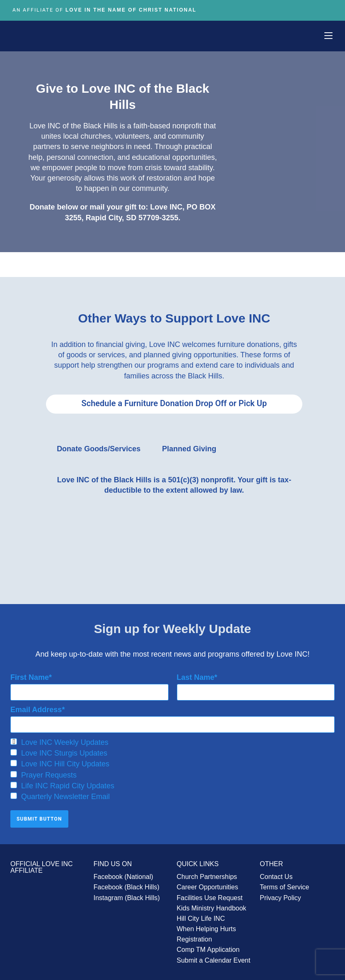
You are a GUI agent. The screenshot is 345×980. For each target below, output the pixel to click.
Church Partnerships (207, 875)
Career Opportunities (208, 885)
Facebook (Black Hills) (127, 885)
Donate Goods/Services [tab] (99, 447)
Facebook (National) (123, 875)
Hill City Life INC (201, 916)
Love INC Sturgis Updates (59, 751)
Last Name (196, 675)
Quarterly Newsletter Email (60, 795)
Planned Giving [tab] (189, 447)
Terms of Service (284, 885)
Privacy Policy (280, 895)
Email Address (36, 708)
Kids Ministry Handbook (212, 906)
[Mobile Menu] (328, 36)
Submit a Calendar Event (214, 958)
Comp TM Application (208, 947)
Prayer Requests (43, 773)
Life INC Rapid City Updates (62, 784)
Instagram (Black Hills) (127, 895)
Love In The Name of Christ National (131, 10)
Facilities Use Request (210, 895)
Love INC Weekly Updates (59, 740)
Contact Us (276, 875)
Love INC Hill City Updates (60, 762)
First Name (30, 675)
